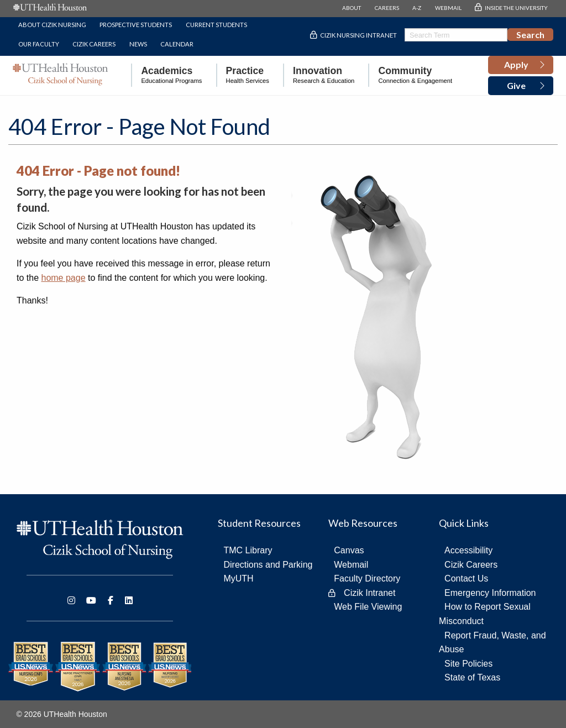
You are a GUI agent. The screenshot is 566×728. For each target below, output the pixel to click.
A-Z (417, 8)
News (138, 44)
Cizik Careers (94, 44)
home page (63, 278)
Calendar (177, 44)
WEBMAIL (448, 8)
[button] (521, 65)
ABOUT (352, 8)
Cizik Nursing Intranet (358, 35)
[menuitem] (166, 75)
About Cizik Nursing (52, 25)
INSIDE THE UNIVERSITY (516, 8)
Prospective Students (136, 25)
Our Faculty (39, 44)
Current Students (216, 25)
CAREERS (387, 8)
